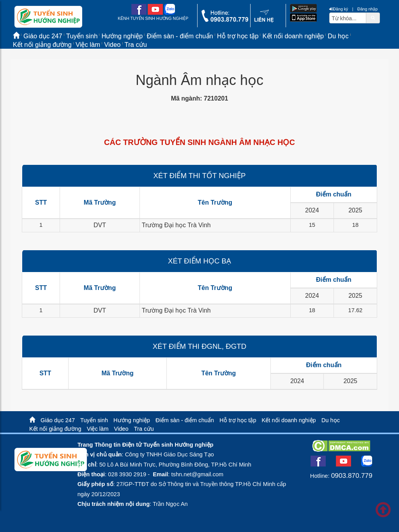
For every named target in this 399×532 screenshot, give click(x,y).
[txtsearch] (348, 18)
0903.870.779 (352, 475)
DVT (100, 225)
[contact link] (264, 21)
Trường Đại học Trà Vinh (176, 225)
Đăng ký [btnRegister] (339, 9)
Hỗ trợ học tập (238, 36)
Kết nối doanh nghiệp (293, 36)
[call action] (225, 20)
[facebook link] (139, 13)
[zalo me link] (169, 13)
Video (112, 45)
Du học (338, 36)
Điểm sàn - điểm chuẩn (180, 36)
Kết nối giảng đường (42, 45)
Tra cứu (136, 45)
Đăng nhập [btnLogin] (367, 9)
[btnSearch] (373, 18)
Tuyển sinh (94, 420)
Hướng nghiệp (132, 420)
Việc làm (88, 45)
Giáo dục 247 (58, 420)
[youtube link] (155, 13)
